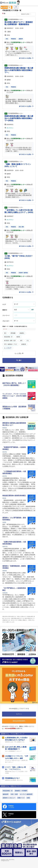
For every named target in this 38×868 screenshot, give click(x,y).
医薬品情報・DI (8, 337)
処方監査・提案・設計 (10, 341)
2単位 (7, 39)
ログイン (16, 7)
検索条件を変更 (26, 14)
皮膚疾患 (24, 344)
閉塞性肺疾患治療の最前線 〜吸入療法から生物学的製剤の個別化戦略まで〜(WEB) (19, 118)
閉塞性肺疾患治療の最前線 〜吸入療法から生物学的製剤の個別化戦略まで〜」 (19, 70)
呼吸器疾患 (13, 39)
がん (28, 341)
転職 (28, 798)
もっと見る (8, 348)
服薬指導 (21, 39)
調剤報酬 (13, 333)
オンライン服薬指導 (26, 794)
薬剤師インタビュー (9, 798)
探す (19, 360)
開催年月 (5, 310)
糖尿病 (18, 337)
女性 (21, 341)
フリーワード (6, 316)
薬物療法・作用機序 (21, 791)
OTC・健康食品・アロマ (11, 344)
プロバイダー (6, 321)
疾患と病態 (21, 227)
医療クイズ (21, 798)
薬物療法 (22, 333)
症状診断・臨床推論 (23, 273)
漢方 (5, 333)
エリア (4, 304)
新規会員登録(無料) (19, 721)
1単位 (7, 87)
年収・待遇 (14, 794)
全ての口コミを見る (26, 58)
